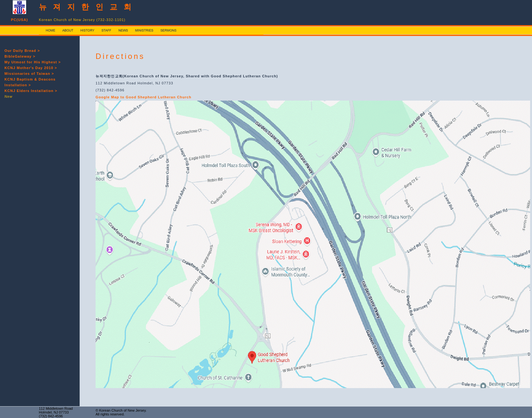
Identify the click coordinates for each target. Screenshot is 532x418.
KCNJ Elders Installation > (31, 91)
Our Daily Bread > (22, 51)
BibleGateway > (20, 56)
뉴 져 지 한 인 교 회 (86, 7)
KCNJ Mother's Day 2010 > (31, 68)
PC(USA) (19, 20)
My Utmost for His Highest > (33, 62)
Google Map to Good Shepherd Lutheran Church (144, 97)
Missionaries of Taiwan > (29, 74)
